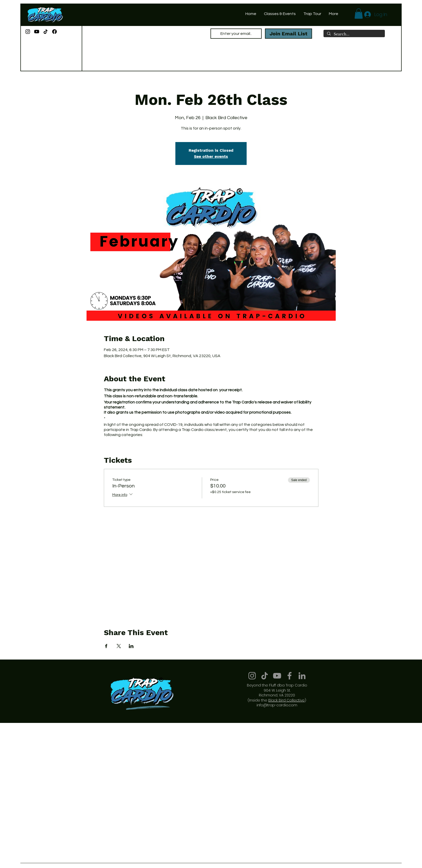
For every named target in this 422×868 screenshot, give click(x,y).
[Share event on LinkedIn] (131, 646)
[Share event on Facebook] (106, 646)
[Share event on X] (119, 646)
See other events (211, 156)
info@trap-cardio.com (277, 705)
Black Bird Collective (286, 700)
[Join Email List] (289, 34)
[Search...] (354, 34)
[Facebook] (54, 32)
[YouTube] (37, 32)
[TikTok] (46, 32)
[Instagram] (28, 32)
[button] (359, 14)
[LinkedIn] (302, 676)
